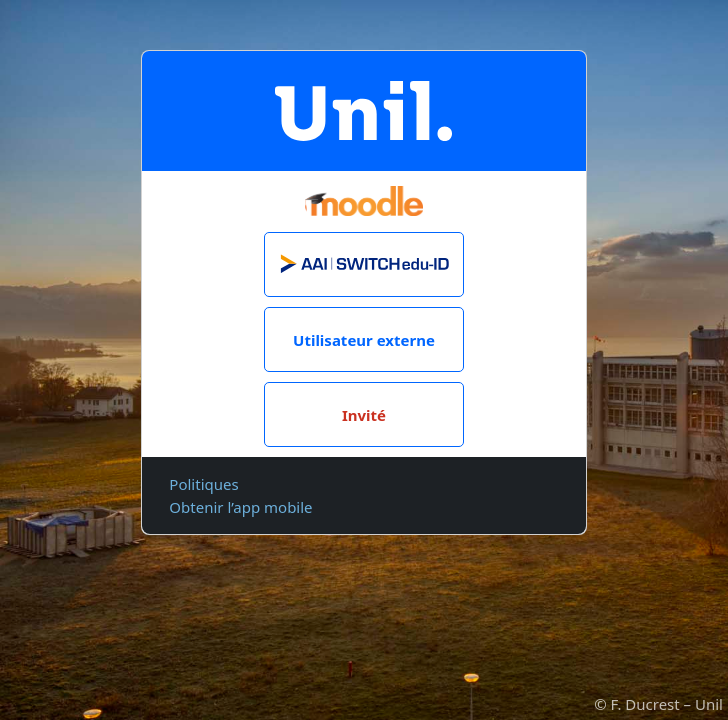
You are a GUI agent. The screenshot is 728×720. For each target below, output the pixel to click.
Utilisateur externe (364, 340)
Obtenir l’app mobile (240, 507)
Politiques (203, 484)
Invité (364, 415)
